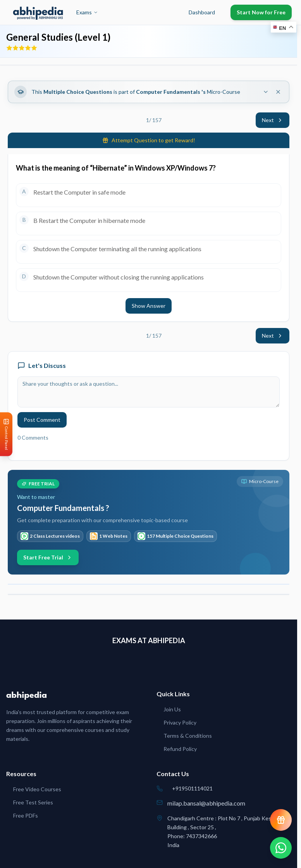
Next (273, 120)
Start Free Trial (48, 557)
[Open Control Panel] (6, 434)
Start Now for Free (261, 12)
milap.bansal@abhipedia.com (206, 803)
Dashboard (202, 12)
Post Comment (42, 420)
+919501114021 (192, 788)
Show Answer (149, 306)
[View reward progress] (281, 820)
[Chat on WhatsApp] (281, 848)
